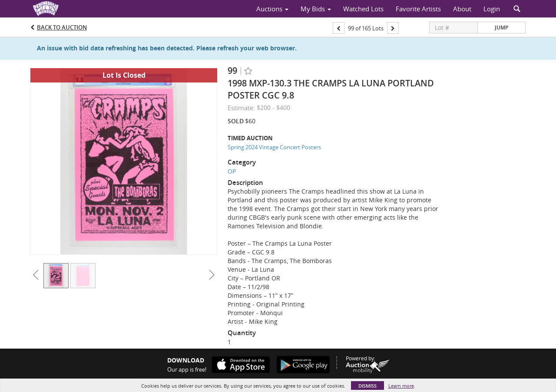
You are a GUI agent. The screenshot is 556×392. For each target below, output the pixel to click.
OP (232, 171)
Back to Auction (62, 27)
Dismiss (367, 386)
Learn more (401, 386)
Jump (501, 28)
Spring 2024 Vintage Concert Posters (274, 147)
